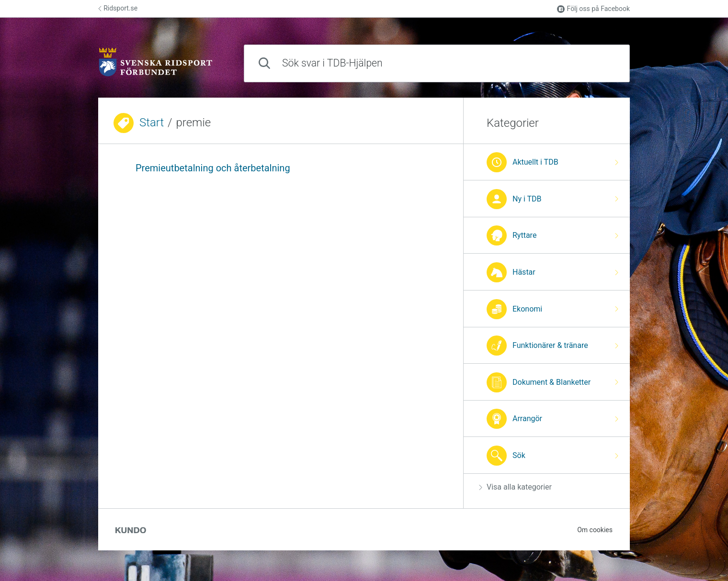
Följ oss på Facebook (593, 9)
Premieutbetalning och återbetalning (213, 168)
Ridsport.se (118, 8)
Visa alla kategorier (515, 487)
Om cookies (595, 530)
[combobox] (437, 63)
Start (152, 123)
